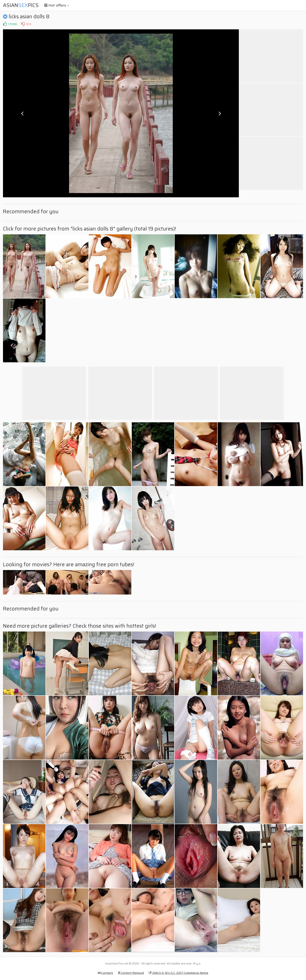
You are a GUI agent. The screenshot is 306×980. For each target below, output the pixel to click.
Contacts (105, 973)
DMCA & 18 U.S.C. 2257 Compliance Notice (178, 973)
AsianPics (21, 5)
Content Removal (131, 973)
